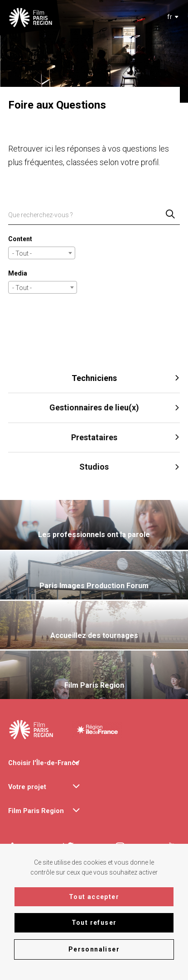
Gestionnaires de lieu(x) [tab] (115, 407)
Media (18, 273)
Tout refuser (94, 923)
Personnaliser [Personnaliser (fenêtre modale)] (94, 949)
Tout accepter (94, 897)
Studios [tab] (130, 467)
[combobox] (171, 17)
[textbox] (169, 17)
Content (20, 239)
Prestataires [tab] (126, 437)
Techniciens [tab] (126, 378)
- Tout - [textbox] (22, 253)
